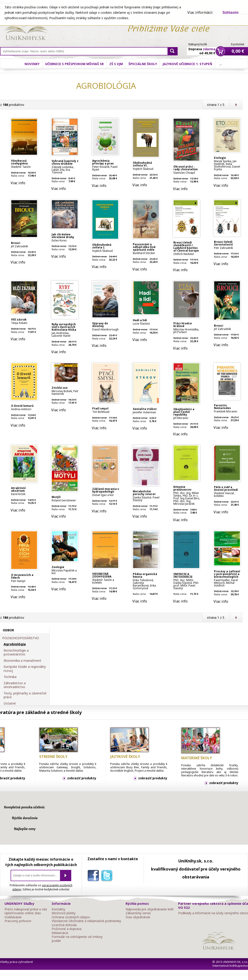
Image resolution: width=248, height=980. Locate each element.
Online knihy (26, 31)
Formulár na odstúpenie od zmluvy (77, 937)
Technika (10, 677)
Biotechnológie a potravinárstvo (16, 652)
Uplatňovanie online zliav (23, 913)
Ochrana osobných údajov (71, 917)
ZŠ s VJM (116, 64)
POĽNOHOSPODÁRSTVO (21, 638)
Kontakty (58, 909)
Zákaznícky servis (138, 913)
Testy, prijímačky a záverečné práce (25, 695)
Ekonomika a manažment (22, 661)
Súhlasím (231, 13)
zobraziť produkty (82, 778)
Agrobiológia (15, 644)
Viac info (18, 183)
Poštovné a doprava (67, 929)
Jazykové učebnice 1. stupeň (187, 64)
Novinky (32, 64)
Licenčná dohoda (64, 925)
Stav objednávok (138, 917)
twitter (108, 876)
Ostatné (10, 703)
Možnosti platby (64, 913)
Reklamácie (60, 933)
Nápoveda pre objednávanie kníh (150, 909)
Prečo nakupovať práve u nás (26, 909)
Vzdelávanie (13, 917)
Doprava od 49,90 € (202, 48)
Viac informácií (200, 12)
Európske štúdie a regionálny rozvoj (25, 669)
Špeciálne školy (143, 64)
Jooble (56, 941)
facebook (94, 876)
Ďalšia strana (236, 105)
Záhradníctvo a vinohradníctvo (15, 685)
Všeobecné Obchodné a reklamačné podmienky (86, 921)
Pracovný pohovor (18, 921)
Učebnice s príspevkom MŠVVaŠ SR (74, 64)
